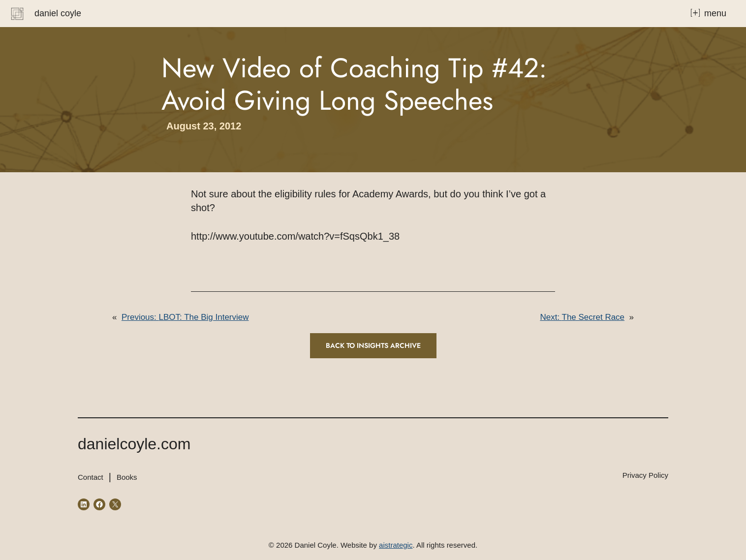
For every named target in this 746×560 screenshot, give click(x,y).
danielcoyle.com (134, 444)
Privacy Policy (645, 475)
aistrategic (396, 545)
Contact (91, 477)
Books (127, 477)
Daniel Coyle (58, 13)
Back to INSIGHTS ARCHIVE (373, 345)
